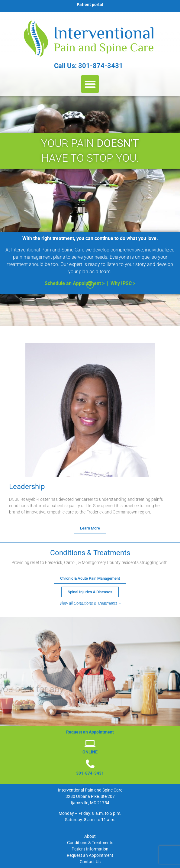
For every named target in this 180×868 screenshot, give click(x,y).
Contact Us (90, 862)
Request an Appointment (90, 855)
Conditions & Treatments (90, 843)
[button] (90, 84)
